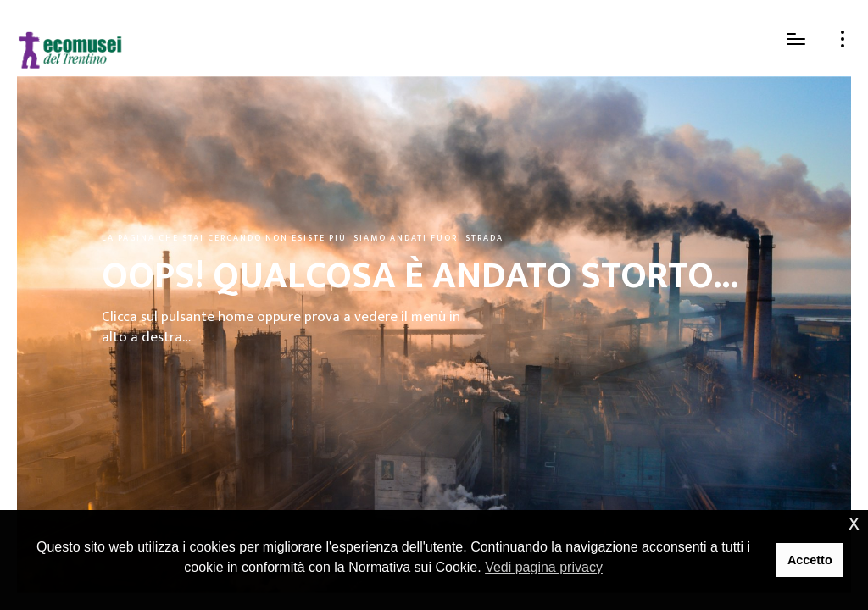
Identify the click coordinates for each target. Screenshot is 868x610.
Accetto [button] (810, 560)
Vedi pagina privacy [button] (544, 567)
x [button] (854, 522)
